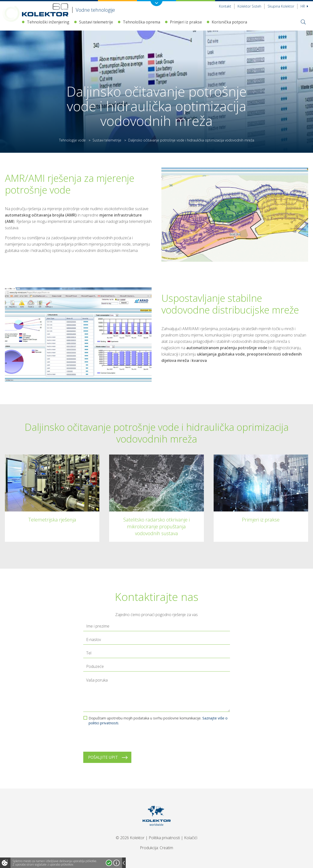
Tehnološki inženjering (48, 22)
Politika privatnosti (164, 838)
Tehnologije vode (72, 140)
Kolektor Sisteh (249, 6)
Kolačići (191, 838)
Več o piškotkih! (116, 863)
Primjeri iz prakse (186, 22)
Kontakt (225, 6)
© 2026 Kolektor (130, 838)
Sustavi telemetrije (96, 22)
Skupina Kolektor (281, 6)
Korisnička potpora (229, 22)
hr (304, 6)
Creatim (166, 848)
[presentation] (120, 738)
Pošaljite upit (103, 757)
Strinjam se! (109, 863)
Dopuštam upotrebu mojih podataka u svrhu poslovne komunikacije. (158, 720)
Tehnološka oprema (141, 22)
